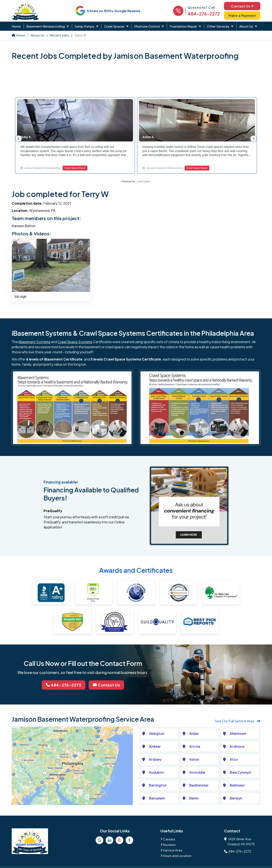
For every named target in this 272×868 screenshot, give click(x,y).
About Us (246, 26)
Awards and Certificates (136, 570)
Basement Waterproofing (46, 26)
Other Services (218, 26)
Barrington (158, 785)
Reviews (169, 845)
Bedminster (199, 785)
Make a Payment (242, 15)
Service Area (173, 850)
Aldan (194, 733)
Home (16, 26)
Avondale (197, 772)
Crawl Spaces (114, 26)
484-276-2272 (204, 14)
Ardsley (155, 759)
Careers (169, 839)
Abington (157, 733)
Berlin (194, 798)
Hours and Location (177, 856)
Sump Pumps (84, 26)
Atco (234, 759)
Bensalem (157, 798)
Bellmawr (237, 785)
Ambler (155, 746)
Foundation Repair (183, 26)
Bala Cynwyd (240, 772)
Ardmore (237, 746)
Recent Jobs (59, 35)
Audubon (156, 772)
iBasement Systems (34, 342)
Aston (194, 759)
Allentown (238, 733)
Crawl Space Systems (75, 342)
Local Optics (143, 182)
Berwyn (236, 798)
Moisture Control (147, 26)
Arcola (195, 746)
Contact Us (242, 6)
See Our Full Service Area (237, 721)
